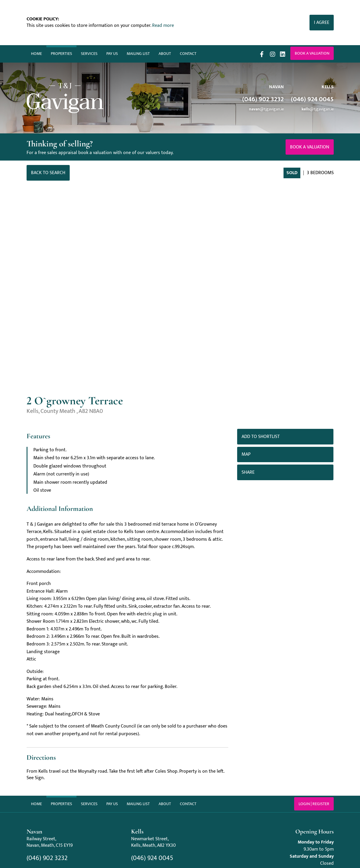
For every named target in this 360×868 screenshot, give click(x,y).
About (165, 54)
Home (36, 54)
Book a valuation (312, 53)
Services (89, 54)
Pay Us (112, 54)
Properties (61, 54)
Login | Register (314, 804)
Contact (188, 54)
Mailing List (138, 54)
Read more (163, 26)
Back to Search (48, 173)
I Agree (322, 23)
